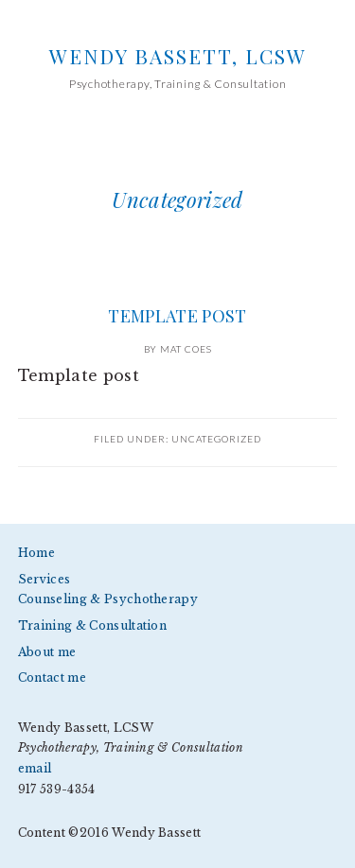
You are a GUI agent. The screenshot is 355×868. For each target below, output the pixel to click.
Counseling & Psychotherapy (108, 599)
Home (36, 553)
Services (44, 579)
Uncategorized (216, 439)
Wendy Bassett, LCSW (178, 56)
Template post (177, 316)
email (35, 768)
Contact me (52, 677)
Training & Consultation (92, 625)
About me (47, 652)
